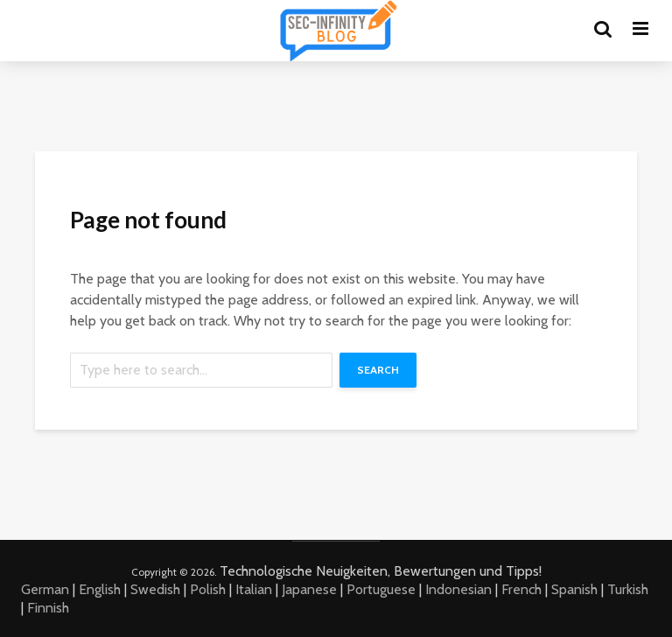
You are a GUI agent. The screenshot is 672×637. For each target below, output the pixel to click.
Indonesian (458, 589)
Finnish (48, 608)
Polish (208, 589)
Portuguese (381, 589)
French (521, 589)
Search (378, 370)
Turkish (628, 589)
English (100, 589)
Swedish (155, 589)
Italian (254, 589)
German (45, 589)
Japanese (309, 589)
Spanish (574, 589)
